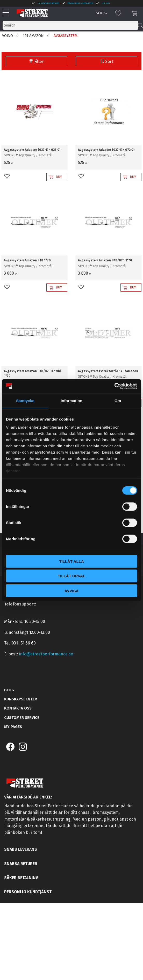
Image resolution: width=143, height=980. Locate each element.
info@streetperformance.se (46, 654)
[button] (7, 13)
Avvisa (72, 591)
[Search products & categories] (70, 25)
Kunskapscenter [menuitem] (21, 699)
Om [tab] (118, 400)
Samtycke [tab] (25, 400)
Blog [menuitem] (9, 690)
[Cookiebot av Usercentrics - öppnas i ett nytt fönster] (114, 386)
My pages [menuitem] (13, 727)
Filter (39, 62)
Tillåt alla (71, 561)
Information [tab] (71, 400)
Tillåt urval (71, 576)
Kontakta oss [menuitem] (18, 708)
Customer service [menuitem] (22, 718)
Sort (109, 62)
